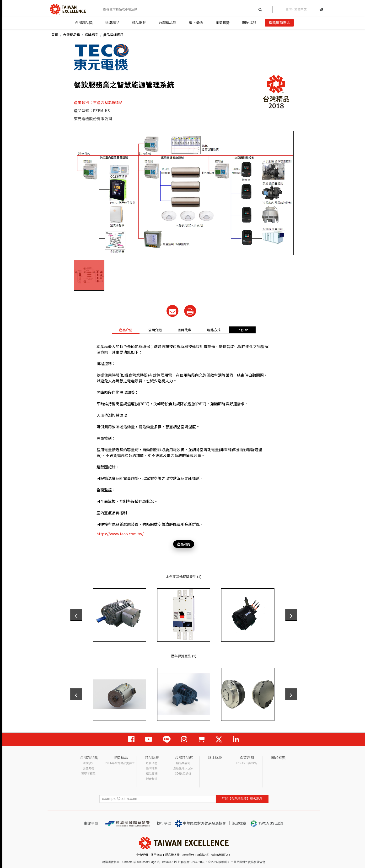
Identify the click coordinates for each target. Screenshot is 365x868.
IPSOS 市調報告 (247, 763)
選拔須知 (88, 763)
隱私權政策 (172, 855)
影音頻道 (152, 779)
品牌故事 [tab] (184, 330)
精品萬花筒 (183, 763)
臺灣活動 (152, 768)
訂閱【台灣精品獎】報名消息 (242, 799)
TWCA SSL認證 (267, 824)
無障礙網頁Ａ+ (221, 855)
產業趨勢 (223, 23)
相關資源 (203, 855)
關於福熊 (249, 23)
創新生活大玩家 (183, 768)
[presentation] (76, 615)
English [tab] (242, 330)
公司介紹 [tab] (155, 330)
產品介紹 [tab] (126, 330)
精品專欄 (152, 774)
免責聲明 (142, 855)
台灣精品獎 (84, 23)
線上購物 (196, 23)
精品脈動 (139, 23)
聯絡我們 (188, 855)
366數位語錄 (183, 774)
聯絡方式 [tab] (214, 330)
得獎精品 (112, 23)
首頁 (55, 35)
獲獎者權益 (88, 774)
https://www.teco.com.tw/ (120, 534)
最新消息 (152, 763)
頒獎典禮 (88, 768)
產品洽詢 (184, 544)
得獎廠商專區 (279, 23)
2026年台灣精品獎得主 (120, 763)
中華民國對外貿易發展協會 (200, 824)
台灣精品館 (167, 23)
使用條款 (156, 855)
